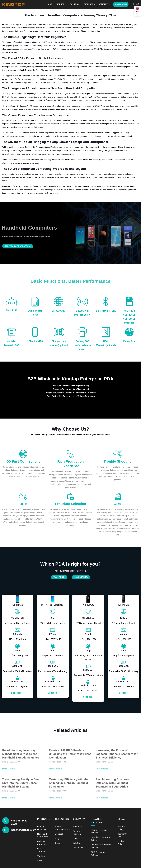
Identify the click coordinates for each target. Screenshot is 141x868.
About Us (78, 824)
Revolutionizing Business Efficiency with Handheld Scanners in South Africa (112, 782)
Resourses (88, 4)
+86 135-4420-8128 (20, 820)
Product (60, 4)
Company (103, 4)
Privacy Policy (122, 825)
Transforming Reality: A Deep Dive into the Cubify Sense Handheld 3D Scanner (21, 782)
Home (50, 4)
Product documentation (63, 825)
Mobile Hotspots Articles (100, 828)
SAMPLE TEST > (83, 577)
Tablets (41, 852)
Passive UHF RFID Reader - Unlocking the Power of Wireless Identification (70, 753)
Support (60, 831)
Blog (58, 835)
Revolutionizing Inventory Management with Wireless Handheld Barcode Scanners (21, 753)
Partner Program (78, 829)
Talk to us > (58, 577)
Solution (75, 4)
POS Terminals (42, 847)
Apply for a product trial (21, 246)
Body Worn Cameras (43, 839)
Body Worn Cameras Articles (100, 843)
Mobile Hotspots (42, 825)
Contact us (121, 4)
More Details (11, 768)
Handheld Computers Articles (101, 836)
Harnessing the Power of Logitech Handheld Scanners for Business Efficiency (116, 753)
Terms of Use (123, 832)
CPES (40, 857)
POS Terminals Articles (99, 850)
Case (58, 840)
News (76, 835)
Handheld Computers (43, 832)
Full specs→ (17, 690)
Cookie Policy (121, 839)
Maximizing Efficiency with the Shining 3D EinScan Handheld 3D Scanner (69, 782)
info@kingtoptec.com (23, 827)
